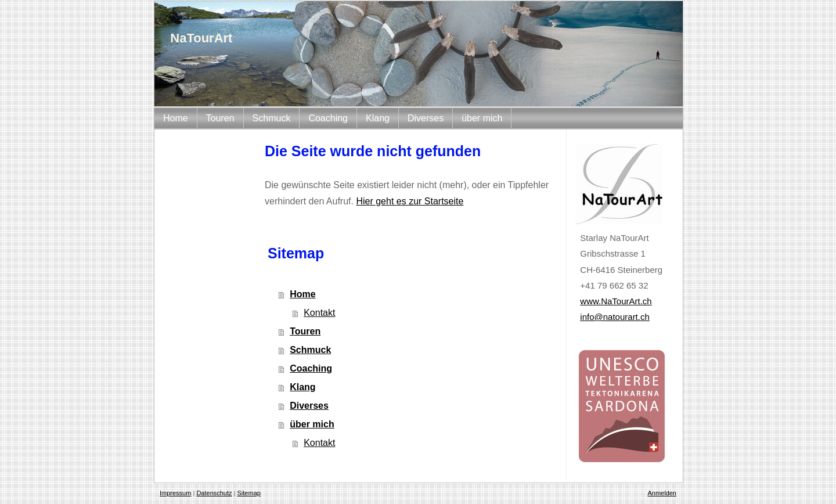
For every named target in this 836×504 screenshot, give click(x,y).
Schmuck (310, 350)
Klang (302, 387)
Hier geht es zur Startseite (410, 201)
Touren (305, 331)
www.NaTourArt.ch (616, 301)
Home (302, 294)
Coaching (311, 368)
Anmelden (662, 493)
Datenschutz (214, 493)
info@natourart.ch (615, 317)
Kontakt (319, 313)
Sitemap (249, 493)
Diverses (309, 406)
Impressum (175, 493)
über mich (312, 424)
